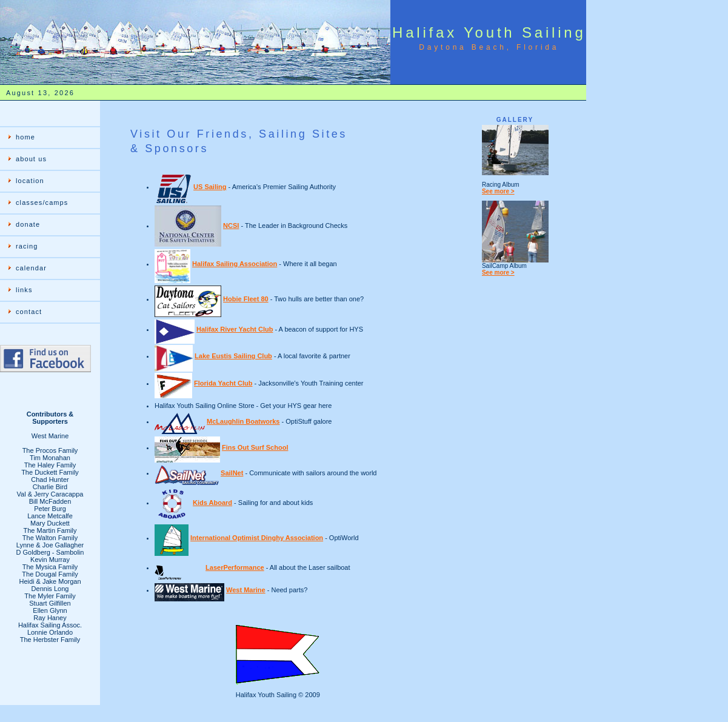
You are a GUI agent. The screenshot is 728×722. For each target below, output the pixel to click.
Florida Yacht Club (223, 383)
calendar (31, 268)
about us (31, 159)
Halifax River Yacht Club (235, 329)
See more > (498, 191)
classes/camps (42, 202)
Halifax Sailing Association (235, 264)
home (25, 137)
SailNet (232, 473)
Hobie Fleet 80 (246, 299)
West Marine (246, 590)
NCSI (231, 226)
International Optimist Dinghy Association (257, 538)
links (24, 290)
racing (27, 246)
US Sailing (210, 187)
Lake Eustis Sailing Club (233, 356)
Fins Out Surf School (255, 447)
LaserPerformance (235, 567)
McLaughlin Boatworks (243, 421)
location (30, 181)
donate (28, 224)
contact (29, 312)
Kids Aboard (212, 503)
